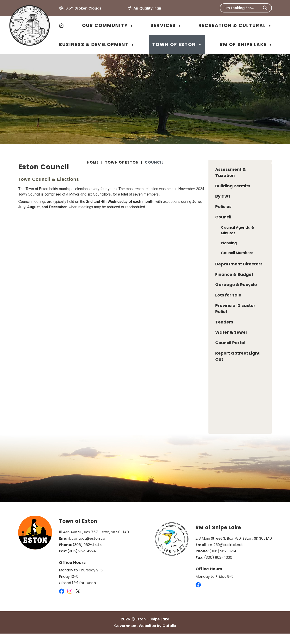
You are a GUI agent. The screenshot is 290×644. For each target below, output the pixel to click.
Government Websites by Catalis (145, 636)
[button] (265, 8)
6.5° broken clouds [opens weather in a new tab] (83, 8)
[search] (243, 8)
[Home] (62, 25)
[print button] (270, 163)
